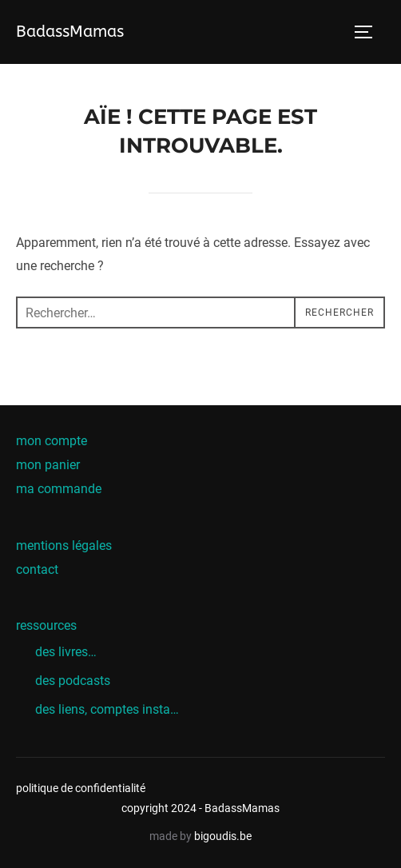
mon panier (48, 465)
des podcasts (73, 681)
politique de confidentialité (81, 788)
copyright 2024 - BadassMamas (200, 808)
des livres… (66, 652)
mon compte (52, 441)
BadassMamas (70, 32)
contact (37, 569)
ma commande (59, 489)
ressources (46, 625)
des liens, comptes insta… (107, 709)
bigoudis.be (223, 836)
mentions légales (64, 545)
